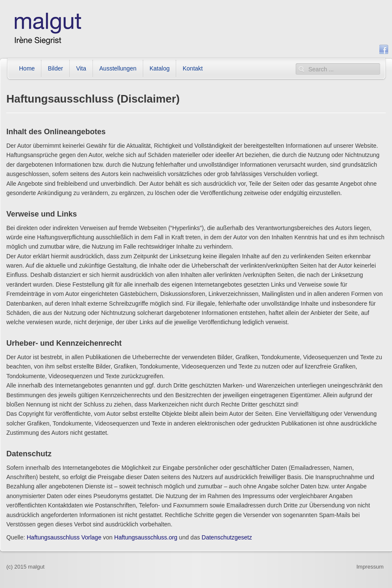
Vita (81, 68)
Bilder (55, 68)
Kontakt (192, 68)
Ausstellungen (118, 68)
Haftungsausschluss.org (146, 537)
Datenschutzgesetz (227, 537)
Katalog (159, 68)
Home (27, 68)
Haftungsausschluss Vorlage (64, 537)
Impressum (370, 567)
